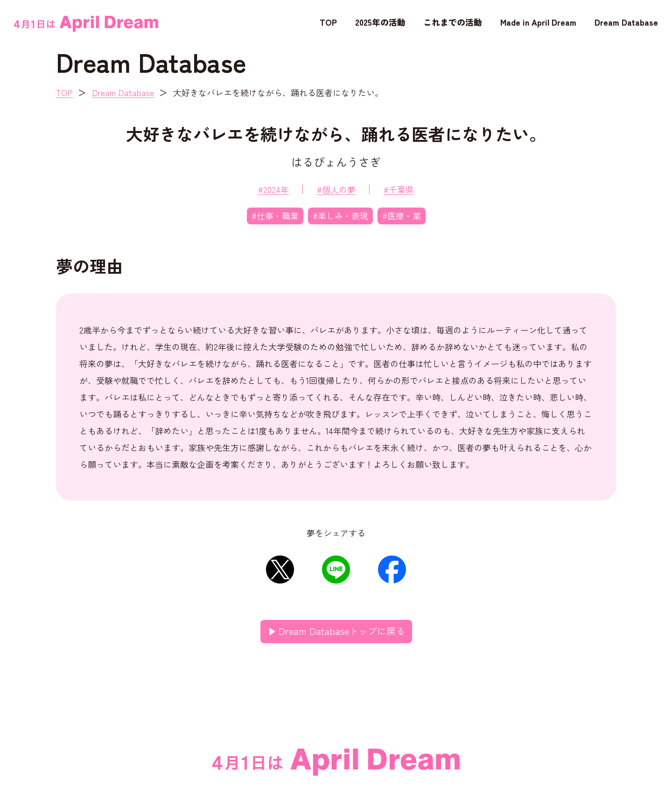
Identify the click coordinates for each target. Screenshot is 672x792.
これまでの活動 (453, 22)
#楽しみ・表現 (340, 215)
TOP (328, 22)
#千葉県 (399, 189)
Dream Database (626, 22)
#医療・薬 (402, 215)
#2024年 (273, 189)
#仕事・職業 (275, 215)
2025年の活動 (380, 22)
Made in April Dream (538, 22)
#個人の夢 (336, 189)
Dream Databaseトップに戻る (342, 631)
